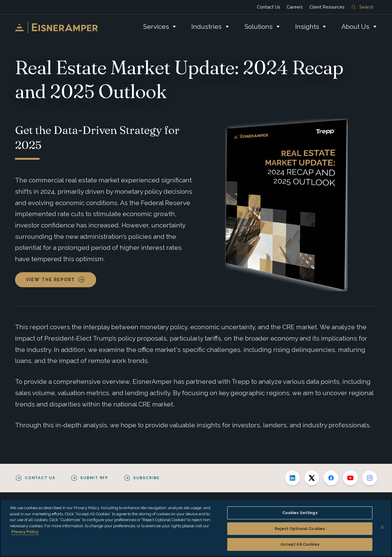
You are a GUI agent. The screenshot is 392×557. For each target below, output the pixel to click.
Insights (307, 27)
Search (363, 7)
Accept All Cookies (300, 544)
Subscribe (146, 478)
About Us (355, 27)
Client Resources (327, 7)
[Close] (382, 527)
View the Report (51, 280)
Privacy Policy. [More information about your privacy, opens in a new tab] (25, 532)
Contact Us (269, 7)
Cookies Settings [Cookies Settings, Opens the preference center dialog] (300, 513)
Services (156, 27)
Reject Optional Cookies (300, 529)
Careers (295, 7)
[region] (196, 528)
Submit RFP (94, 478)
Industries (207, 27)
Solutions (258, 27)
